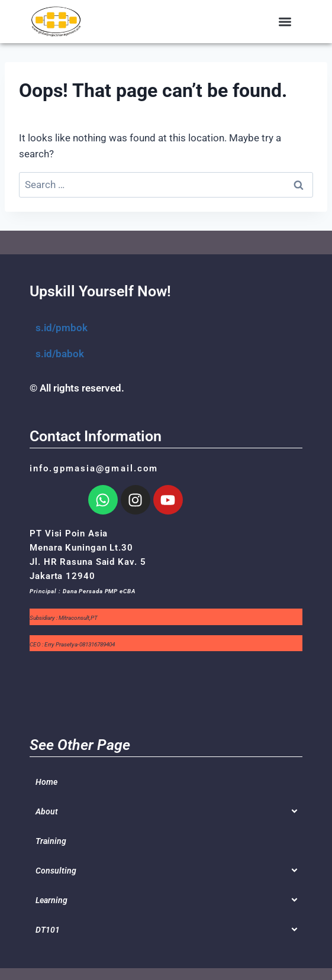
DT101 (48, 930)
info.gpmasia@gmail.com (94, 468)
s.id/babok (60, 354)
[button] (285, 22)
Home (46, 782)
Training (51, 841)
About (47, 811)
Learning (51, 900)
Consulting (56, 871)
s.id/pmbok (62, 328)
